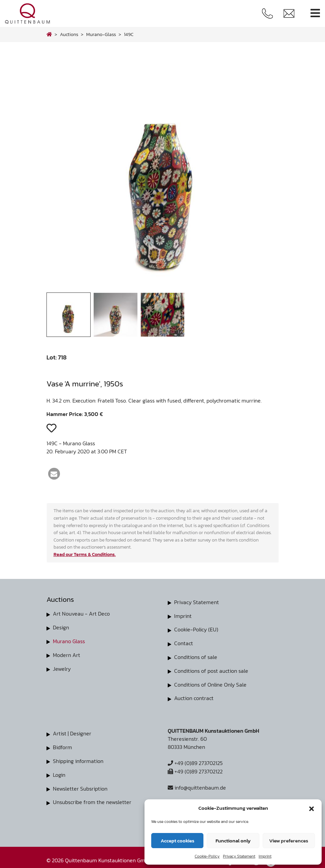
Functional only (233, 841)
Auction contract (194, 696)
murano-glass (101, 34)
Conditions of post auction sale (211, 669)
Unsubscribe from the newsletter (92, 799)
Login (59, 772)
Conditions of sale (196, 656)
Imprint (265, 856)
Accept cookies (177, 841)
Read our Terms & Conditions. (85, 554)
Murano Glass (69, 640)
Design (61, 627)
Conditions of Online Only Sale (210, 683)
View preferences (289, 841)
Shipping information (78, 758)
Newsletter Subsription (80, 785)
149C (129, 34)
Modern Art (67, 654)
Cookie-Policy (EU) (196, 629)
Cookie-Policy (207, 856)
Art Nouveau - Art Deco (81, 614)
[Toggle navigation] (315, 13)
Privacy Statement (239, 856)
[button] (312, 808)
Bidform (62, 745)
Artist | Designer (72, 731)
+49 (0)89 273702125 (195, 761)
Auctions (69, 34)
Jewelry (62, 667)
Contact (184, 643)
